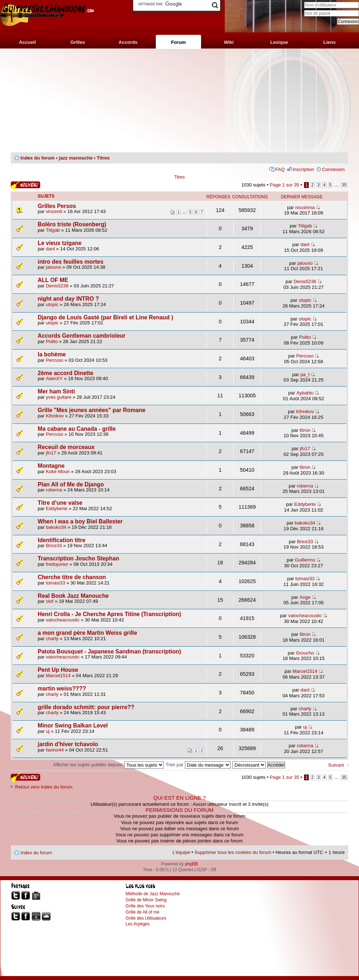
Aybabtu (305, 393)
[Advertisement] (179, 101)
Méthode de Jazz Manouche (153, 894)
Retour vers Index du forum (44, 787)
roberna (54, 490)
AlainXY (54, 378)
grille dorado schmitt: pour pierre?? (86, 707)
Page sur (284, 185)
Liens (330, 42)
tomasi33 (56, 583)
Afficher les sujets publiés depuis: (108, 765)
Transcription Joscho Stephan (78, 558)
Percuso (55, 360)
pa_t (305, 375)
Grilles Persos (57, 206)
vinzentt (54, 211)
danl (50, 249)
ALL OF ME (53, 280)
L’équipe (181, 852)
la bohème (52, 354)
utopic (52, 304)
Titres (103, 158)
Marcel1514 (58, 676)
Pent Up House (58, 670)
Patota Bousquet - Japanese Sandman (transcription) (109, 651)
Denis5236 (57, 286)
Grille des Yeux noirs (145, 906)
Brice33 (54, 546)
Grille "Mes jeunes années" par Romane (92, 410)
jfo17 (51, 453)
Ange (305, 597)
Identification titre (62, 540)
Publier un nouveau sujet (25, 185)
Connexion (333, 169)
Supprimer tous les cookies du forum (233, 852)
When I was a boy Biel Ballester (80, 521)
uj (48, 731)
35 (344, 185)
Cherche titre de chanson (72, 577)
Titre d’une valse (60, 503)
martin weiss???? (62, 688)
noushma (305, 207)
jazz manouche (76, 158)
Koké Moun (58, 471)
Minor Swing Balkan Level (73, 725)
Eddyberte (57, 509)
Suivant (336, 765)
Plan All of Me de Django (71, 484)
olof (50, 601)
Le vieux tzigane (60, 243)
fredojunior (57, 564)
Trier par (198, 765)
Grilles (78, 42)
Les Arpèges (138, 924)
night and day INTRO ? (68, 299)
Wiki (229, 42)
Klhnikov (55, 416)
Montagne (51, 466)
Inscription (303, 169)
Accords (128, 42)
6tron (305, 430)
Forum (178, 42)
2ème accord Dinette (66, 373)
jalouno (54, 267)
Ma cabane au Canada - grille (77, 429)
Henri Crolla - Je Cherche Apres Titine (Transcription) (109, 614)
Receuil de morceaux (66, 447)
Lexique (279, 42)
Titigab (53, 230)
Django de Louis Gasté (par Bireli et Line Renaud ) (105, 317)
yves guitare (59, 397)
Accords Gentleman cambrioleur (82, 336)
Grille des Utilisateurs (146, 918)
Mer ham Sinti (56, 391)
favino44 (55, 750)
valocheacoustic (63, 620)
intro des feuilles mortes (71, 262)
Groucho (305, 653)
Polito (52, 341)
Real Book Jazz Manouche (73, 596)
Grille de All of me (143, 912)
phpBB (191, 864)
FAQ (280, 169)
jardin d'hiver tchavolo (68, 744)
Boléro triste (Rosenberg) (72, 224)
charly (52, 639)
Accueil (27, 42)
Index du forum (38, 158)
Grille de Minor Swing (146, 900)
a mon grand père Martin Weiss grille (87, 633)
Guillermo (305, 560)
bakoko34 (56, 527)
